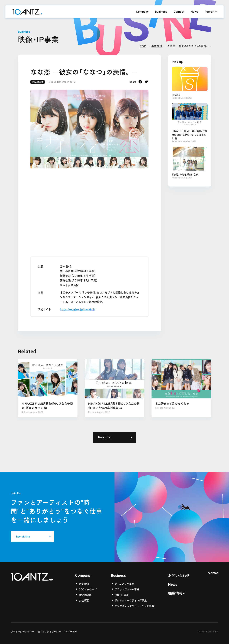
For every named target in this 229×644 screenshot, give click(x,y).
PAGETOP (213, 573)
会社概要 (84, 600)
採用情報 (175, 593)
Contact (179, 12)
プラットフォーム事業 (127, 589)
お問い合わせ (179, 575)
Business (161, 12)
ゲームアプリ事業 (124, 583)
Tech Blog (70, 631)
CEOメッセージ (88, 589)
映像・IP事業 (38, 82)
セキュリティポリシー (49, 631)
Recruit (209, 12)
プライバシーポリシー (22, 631)
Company (142, 12)
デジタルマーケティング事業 (131, 600)
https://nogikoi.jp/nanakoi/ (77, 309)
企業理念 (84, 583)
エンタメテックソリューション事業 (134, 606)
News (194, 12)
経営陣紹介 (85, 595)
